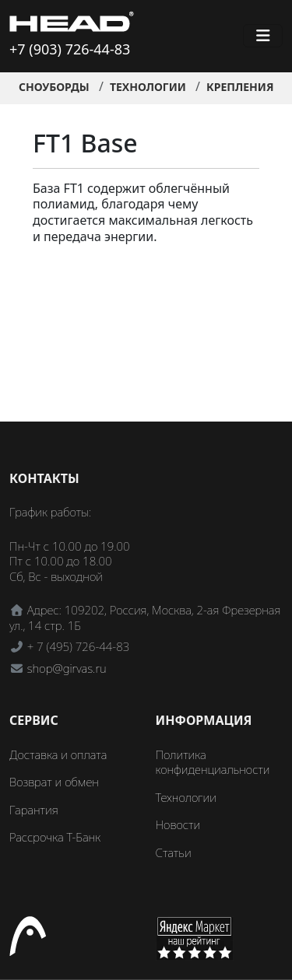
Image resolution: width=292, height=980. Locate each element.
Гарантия (34, 810)
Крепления (240, 87)
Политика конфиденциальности (213, 762)
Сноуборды (54, 87)
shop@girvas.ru (67, 668)
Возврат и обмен (54, 782)
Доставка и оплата (58, 754)
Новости (178, 824)
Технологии (148, 87)
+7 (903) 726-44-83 (70, 49)
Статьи (174, 852)
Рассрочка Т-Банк (55, 837)
